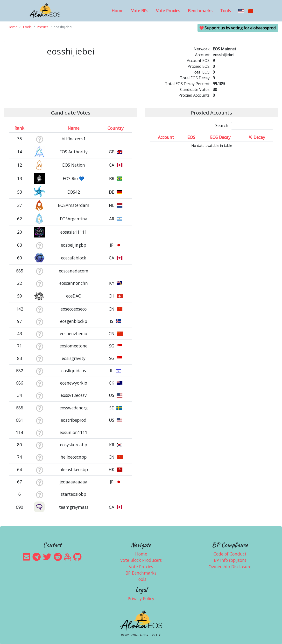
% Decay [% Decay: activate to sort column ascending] (257, 137)
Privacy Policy (141, 598)
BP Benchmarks (141, 573)
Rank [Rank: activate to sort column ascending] (19, 128)
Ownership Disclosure (230, 567)
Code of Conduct (230, 554)
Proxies (43, 27)
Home (117, 11)
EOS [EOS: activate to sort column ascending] (191, 137)
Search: (244, 126)
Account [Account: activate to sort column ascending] (166, 137)
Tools (226, 11)
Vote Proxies (168, 11)
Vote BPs (140, 11)
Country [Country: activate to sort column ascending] (116, 128)
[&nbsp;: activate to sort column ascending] (39, 128)
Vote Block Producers (141, 560)
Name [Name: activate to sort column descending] (74, 128)
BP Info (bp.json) (230, 560)
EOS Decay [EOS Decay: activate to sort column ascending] (220, 137)
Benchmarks (200, 11)
